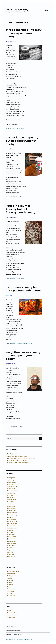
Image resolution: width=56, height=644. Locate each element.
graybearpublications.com (14, 634)
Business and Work (13, 571)
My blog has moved (13, 454)
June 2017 (10, 548)
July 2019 (10, 517)
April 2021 (10, 495)
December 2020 (12, 497)
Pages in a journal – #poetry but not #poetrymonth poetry (21, 209)
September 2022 (12, 486)
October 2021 (11, 493)
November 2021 (12, 491)
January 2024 (11, 482)
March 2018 (11, 535)
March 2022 (11, 489)
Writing (22, 197)
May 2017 (10, 550)
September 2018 (12, 528)
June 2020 (10, 502)
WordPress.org (12, 617)
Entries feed (11, 613)
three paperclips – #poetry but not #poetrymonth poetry (24, 33)
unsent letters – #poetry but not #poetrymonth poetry (22, 141)
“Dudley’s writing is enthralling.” (18, 463)
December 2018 (12, 521)
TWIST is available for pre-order (17, 456)
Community (11, 574)
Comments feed (12, 615)
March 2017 (11, 554)
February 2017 (12, 556)
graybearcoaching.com (13, 631)
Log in (9, 611)
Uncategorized (20, 128)
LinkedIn (10, 582)
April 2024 (10, 480)
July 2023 (10, 484)
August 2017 (11, 545)
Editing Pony (11, 576)
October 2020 (11, 500)
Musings (10, 585)
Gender (10, 578)
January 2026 (11, 478)
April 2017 (10, 552)
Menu (47, 10)
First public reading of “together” (18, 460)
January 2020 (11, 511)
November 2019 (12, 515)
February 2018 (12, 537)
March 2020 (11, 506)
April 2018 (10, 532)
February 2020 (12, 508)
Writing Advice (12, 596)
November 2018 (12, 524)
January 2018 (11, 539)
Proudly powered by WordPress (25, 639)
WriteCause (11, 591)
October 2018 (11, 526)
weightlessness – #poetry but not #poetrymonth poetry (23, 355)
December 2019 (12, 513)
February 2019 (12, 519)
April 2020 (10, 504)
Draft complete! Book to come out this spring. (21, 458)
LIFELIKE (10, 580)
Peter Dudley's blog (17, 10)
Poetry (18, 197)
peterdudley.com (11, 627)
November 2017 (12, 543)
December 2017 (12, 541)
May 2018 (10, 530)
